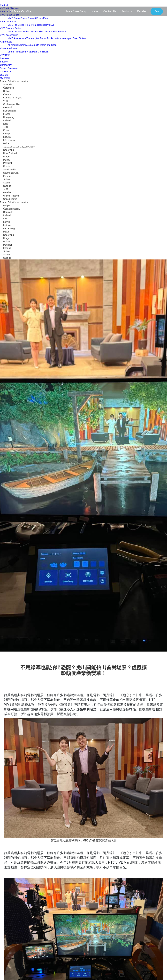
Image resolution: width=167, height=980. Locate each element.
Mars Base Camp (76, 11)
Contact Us (110, 11)
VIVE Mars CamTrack (21, 11)
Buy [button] (157, 11)
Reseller (142, 11)
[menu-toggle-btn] (4, 2)
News (95, 11)
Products (127, 11)
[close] (4, 19)
